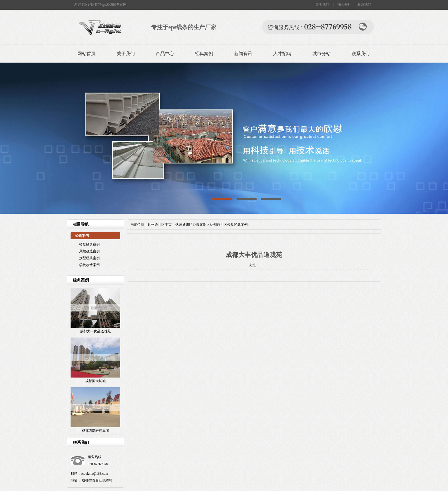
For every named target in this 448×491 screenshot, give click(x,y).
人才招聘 (282, 54)
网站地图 (343, 5)
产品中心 (165, 54)
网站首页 (87, 54)
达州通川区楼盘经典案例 (229, 225)
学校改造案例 (89, 265)
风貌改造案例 (89, 251)
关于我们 (322, 5)
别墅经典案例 (89, 258)
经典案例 (204, 54)
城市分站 (321, 54)
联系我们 (364, 5)
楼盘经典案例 (89, 244)
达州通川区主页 (160, 225)
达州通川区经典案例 (191, 225)
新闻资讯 (243, 54)
